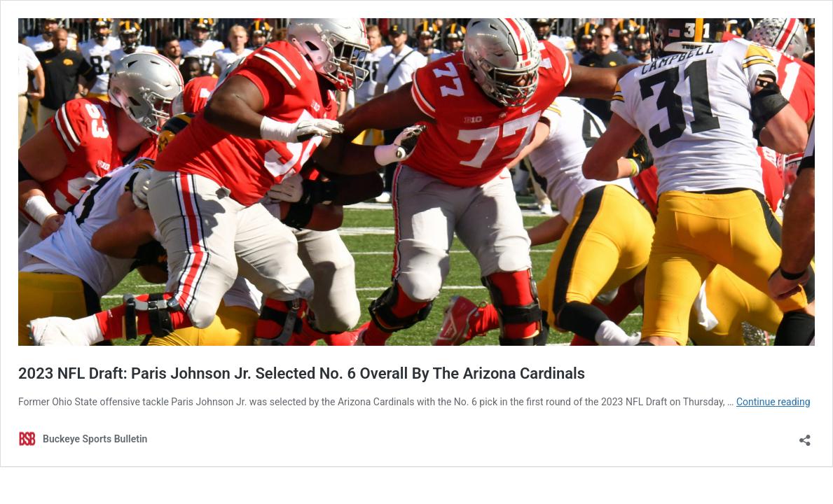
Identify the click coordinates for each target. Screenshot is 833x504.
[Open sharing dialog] (805, 436)
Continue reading (773, 402)
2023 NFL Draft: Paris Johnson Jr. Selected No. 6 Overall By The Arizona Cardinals (302, 373)
